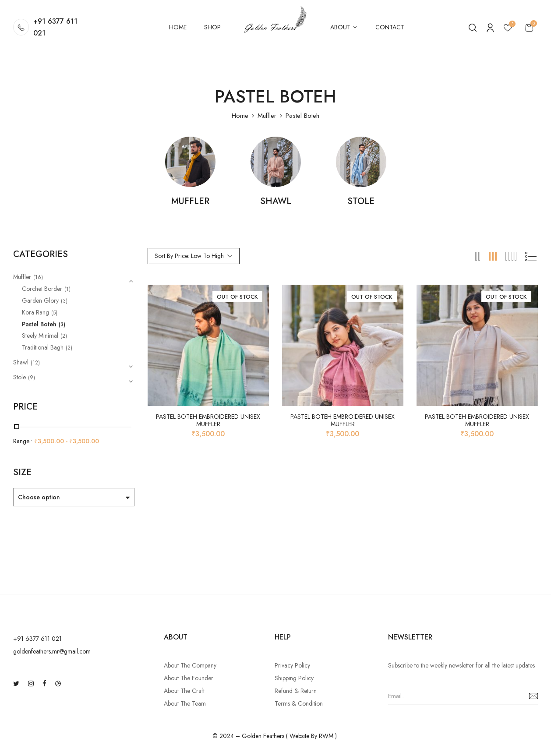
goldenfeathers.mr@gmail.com (52, 651)
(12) (35, 363)
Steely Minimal (40, 336)
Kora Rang (35, 312)
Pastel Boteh (39, 324)
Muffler (267, 116)
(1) (67, 289)
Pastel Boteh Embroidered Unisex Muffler (208, 420)
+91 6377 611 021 (55, 27)
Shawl (276, 202)
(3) (64, 301)
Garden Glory (40, 300)
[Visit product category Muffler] (190, 162)
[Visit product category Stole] (361, 162)
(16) (38, 277)
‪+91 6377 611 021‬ (37, 639)
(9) (32, 378)
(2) (64, 336)
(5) (54, 313)
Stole (361, 202)
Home (240, 116)
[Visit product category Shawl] (276, 162)
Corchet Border (42, 289)
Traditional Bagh (43, 347)
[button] (529, 27)
